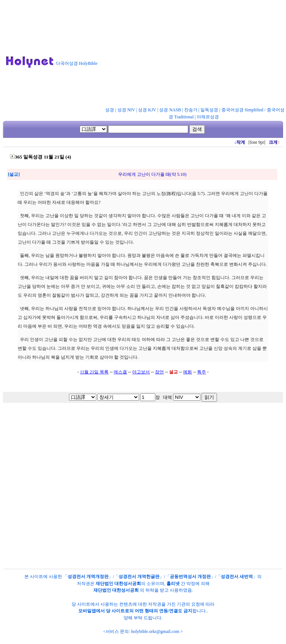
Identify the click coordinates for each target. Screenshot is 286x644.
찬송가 (191, 110)
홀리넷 (173, 584)
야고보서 (141, 372)
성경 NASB (170, 110)
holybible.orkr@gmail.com (155, 631)
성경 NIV (126, 110)
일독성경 (209, 110)
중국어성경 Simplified (242, 110)
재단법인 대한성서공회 (118, 584)
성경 (110, 110)
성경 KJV (147, 110)
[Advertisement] (195, 55)
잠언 (159, 372)
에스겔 (120, 372)
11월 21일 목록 (94, 372)
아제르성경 (208, 117)
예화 (187, 372)
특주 (201, 372)
